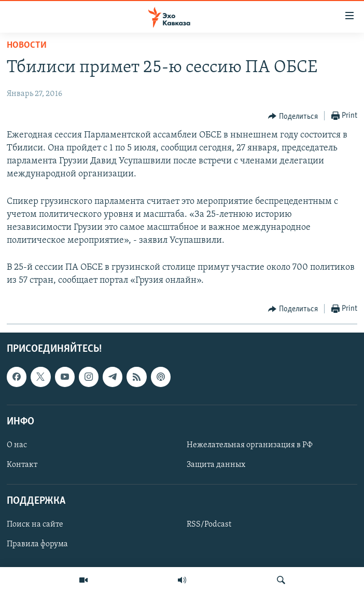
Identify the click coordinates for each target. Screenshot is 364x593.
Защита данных (216, 465)
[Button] (293, 116)
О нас (17, 445)
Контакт (22, 465)
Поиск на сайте (35, 525)
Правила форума (37, 544)
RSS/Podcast (209, 525)
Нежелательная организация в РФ (250, 445)
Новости (27, 45)
